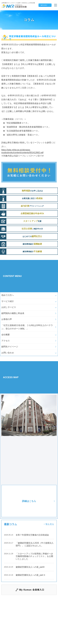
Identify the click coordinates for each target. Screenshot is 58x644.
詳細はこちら (29, 501)
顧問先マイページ (10, 347)
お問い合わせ (8, 353)
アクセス (6, 341)
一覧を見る (49, 524)
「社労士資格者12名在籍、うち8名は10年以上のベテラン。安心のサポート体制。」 (27, 327)
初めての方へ (8, 295)
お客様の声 (7, 319)
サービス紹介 (8, 301)
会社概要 (6, 335)
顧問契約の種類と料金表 (13, 313)
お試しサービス (9, 307)
